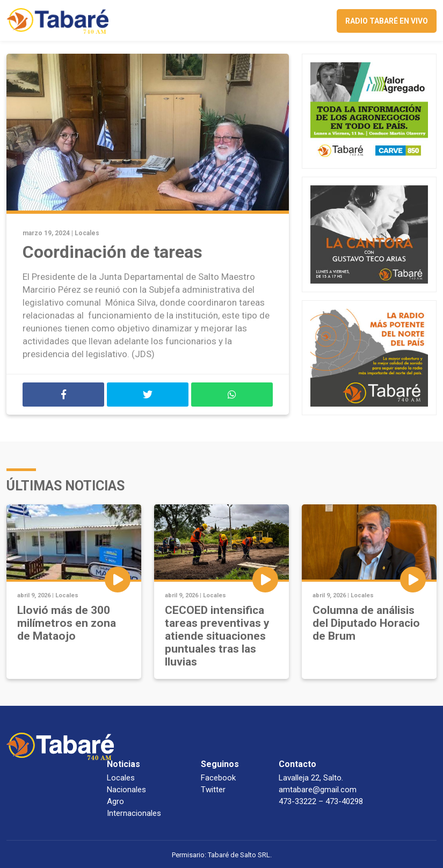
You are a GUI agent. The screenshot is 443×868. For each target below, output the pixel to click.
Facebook (218, 778)
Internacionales (134, 813)
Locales (87, 233)
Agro (115, 801)
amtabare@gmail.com (318, 790)
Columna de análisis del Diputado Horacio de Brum (366, 623)
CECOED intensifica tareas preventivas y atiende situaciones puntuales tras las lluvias (217, 636)
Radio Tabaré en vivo (387, 21)
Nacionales (126, 790)
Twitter (213, 790)
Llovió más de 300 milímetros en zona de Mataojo (67, 623)
